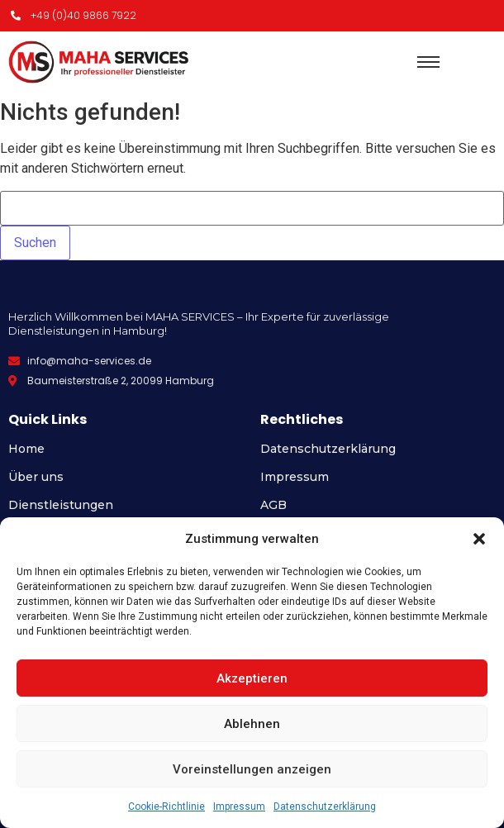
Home (26, 449)
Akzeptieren (252, 678)
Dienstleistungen (61, 505)
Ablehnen (252, 724)
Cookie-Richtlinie (166, 807)
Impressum (239, 807)
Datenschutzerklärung (325, 807)
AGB (273, 505)
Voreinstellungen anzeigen (252, 769)
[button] (479, 539)
